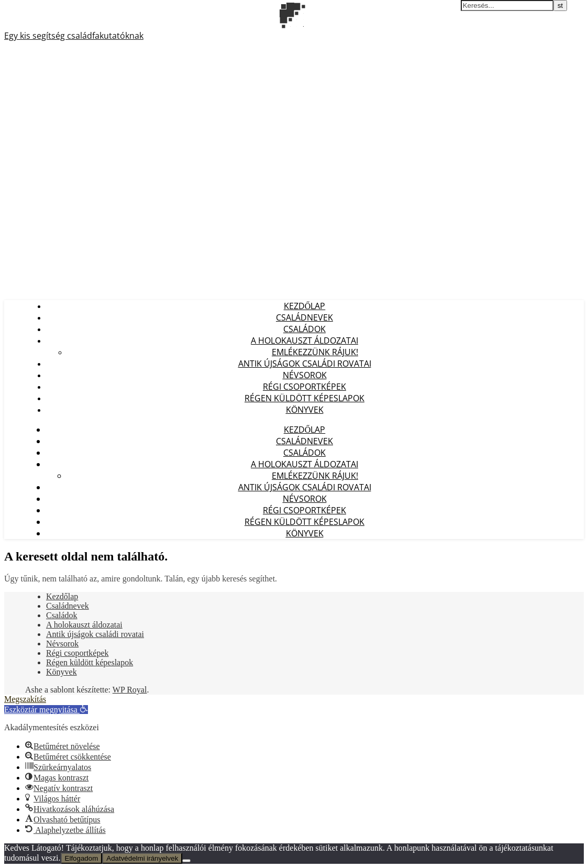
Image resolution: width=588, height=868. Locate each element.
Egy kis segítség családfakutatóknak (74, 36)
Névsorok (305, 375)
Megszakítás (25, 699)
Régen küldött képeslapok (304, 398)
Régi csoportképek (304, 387)
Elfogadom (82, 858)
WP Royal (130, 690)
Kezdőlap (305, 306)
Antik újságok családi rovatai (305, 364)
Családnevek (304, 317)
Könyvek (305, 410)
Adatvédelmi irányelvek (142, 858)
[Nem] (186, 861)
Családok (304, 329)
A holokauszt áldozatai (304, 340)
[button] (46, 710)
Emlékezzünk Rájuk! (315, 352)
